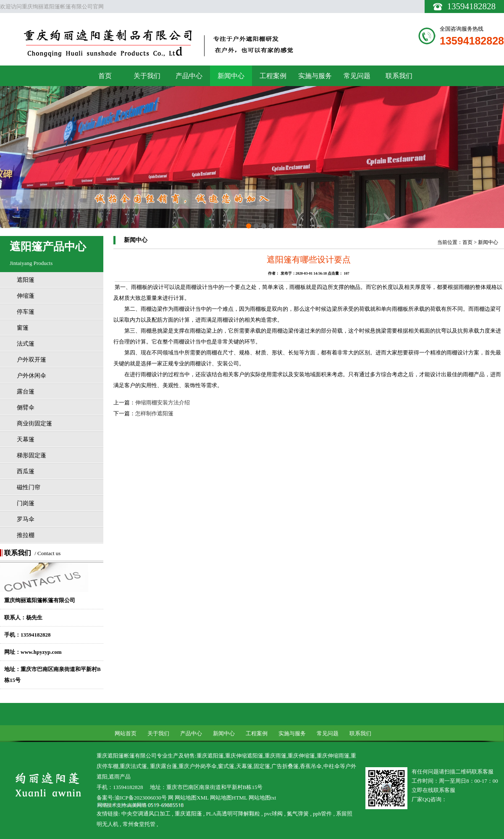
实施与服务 (315, 76)
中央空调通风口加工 (146, 814)
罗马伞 (26, 519)
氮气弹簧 (298, 814)
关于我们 (147, 76)
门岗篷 (26, 503)
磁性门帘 (29, 487)
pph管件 (323, 814)
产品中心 (189, 76)
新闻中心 (231, 76)
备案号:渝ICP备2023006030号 (132, 798)
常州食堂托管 (139, 824)
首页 (105, 76)
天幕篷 (26, 439)
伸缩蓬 (26, 296)
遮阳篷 (26, 280)
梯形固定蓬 (31, 455)
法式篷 (26, 344)
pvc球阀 (273, 814)
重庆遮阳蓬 (188, 814)
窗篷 (23, 328)
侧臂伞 (26, 408)
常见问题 (357, 76)
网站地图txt (262, 798)
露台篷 (26, 392)
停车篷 (26, 312)
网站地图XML (192, 798)
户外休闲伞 (31, 376)
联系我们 (399, 76)
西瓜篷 (26, 471)
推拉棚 (26, 535)
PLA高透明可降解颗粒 (233, 814)
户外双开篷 (31, 360)
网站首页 (126, 733)
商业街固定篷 (34, 423)
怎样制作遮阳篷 (154, 413)
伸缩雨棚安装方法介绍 (163, 402)
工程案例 (273, 76)
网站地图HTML (228, 798)
